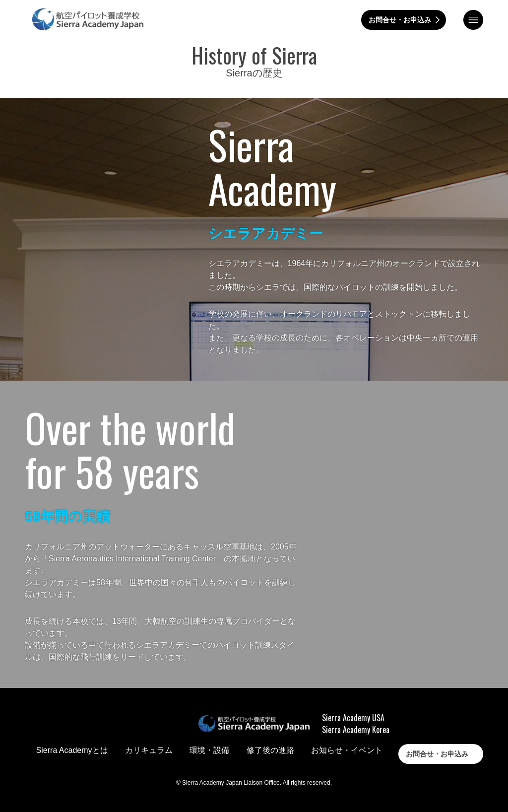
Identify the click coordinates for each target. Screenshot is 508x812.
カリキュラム (149, 750)
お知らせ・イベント (347, 750)
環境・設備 (209, 750)
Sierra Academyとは (72, 750)
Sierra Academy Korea (356, 730)
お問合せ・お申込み (400, 20)
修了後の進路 (270, 750)
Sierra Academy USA (353, 718)
